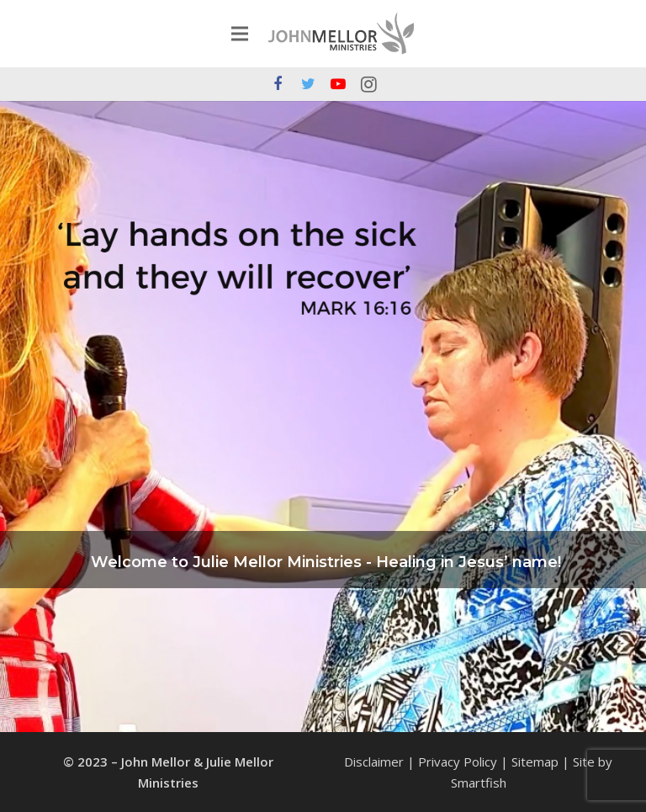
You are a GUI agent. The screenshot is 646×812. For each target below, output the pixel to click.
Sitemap (535, 762)
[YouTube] (338, 84)
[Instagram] (368, 84)
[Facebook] (278, 84)
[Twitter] (308, 84)
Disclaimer (374, 762)
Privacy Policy (458, 762)
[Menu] (240, 34)
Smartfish (479, 783)
